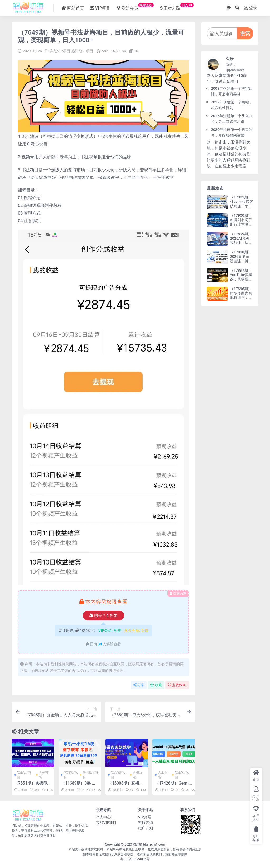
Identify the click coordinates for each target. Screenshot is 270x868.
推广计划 (146, 828)
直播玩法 (138, 775)
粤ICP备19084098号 (135, 859)
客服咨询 (146, 822)
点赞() (177, 685)
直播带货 (44, 775)
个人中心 (103, 817)
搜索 (245, 33)
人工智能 (163, 775)
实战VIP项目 (60, 51)
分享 (139, 685)
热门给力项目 (82, 51)
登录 (250, 8)
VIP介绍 (145, 817)
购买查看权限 (103, 615)
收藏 (156, 685)
